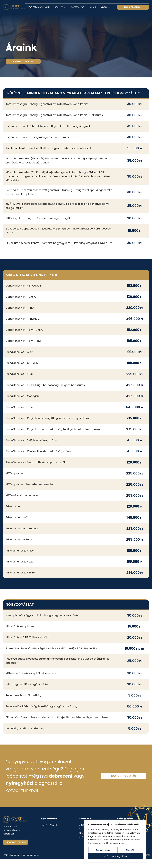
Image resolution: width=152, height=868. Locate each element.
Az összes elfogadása (115, 856)
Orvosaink (106, 7)
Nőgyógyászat (78, 7)
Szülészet (60, 7)
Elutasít (130, 850)
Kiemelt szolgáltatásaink (39, 7)
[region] (115, 841)
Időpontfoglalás (17, 842)
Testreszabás (103, 850)
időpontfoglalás (133, 7)
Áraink (93, 7)
